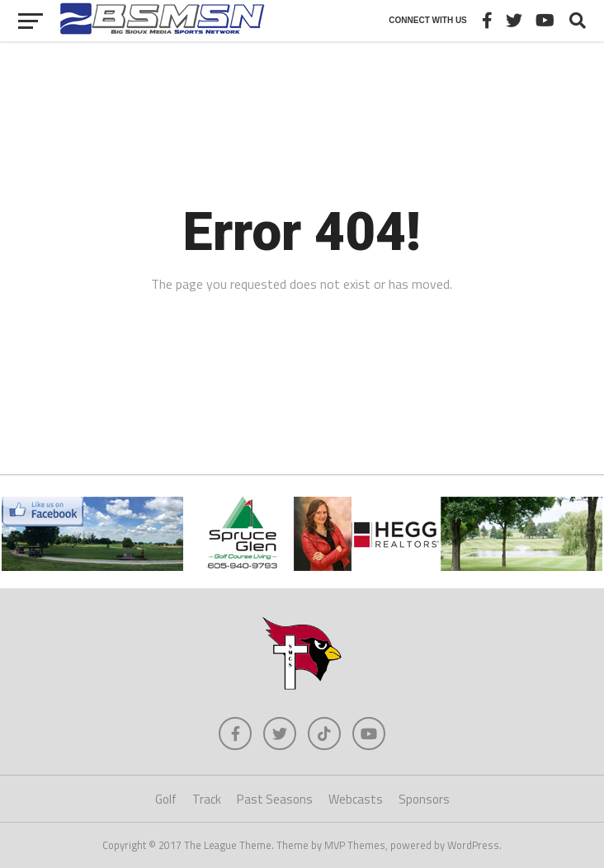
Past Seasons (275, 799)
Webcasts (356, 799)
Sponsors (424, 799)
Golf (166, 799)
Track (207, 799)
